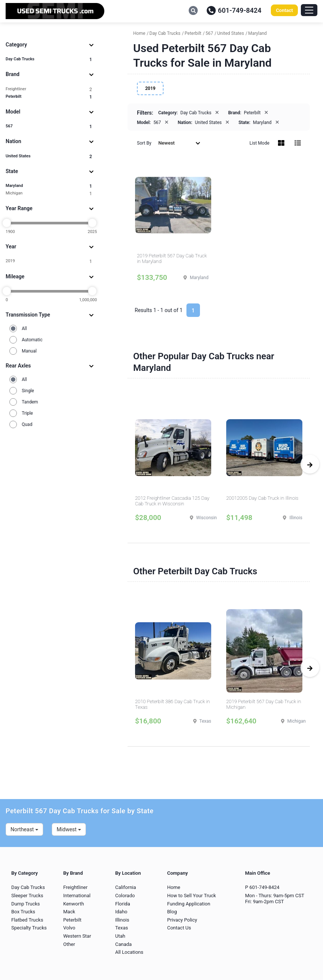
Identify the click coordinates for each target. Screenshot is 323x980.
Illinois (122, 920)
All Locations (129, 952)
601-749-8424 (234, 10)
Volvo (69, 928)
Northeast (24, 829)
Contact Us (179, 928)
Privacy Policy (182, 920)
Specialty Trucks (29, 928)
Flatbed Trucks (27, 920)
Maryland (49, 186)
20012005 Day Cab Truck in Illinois (262, 498)
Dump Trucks (26, 904)
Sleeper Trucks (27, 896)
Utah (120, 936)
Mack (69, 912)
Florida (123, 904)
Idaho (121, 912)
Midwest (69, 829)
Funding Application (189, 904)
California (126, 887)
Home (174, 887)
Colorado (125, 896)
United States (49, 156)
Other (69, 944)
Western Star (77, 936)
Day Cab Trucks (49, 59)
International (77, 896)
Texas (122, 928)
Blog (172, 912)
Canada (123, 944)
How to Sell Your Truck (191, 896)
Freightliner (49, 89)
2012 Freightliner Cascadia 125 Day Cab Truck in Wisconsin (172, 501)
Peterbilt (49, 97)
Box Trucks (23, 912)
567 (49, 126)
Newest (179, 143)
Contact (284, 10)
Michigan (49, 193)
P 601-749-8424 (262, 887)
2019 (49, 261)
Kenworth (73, 904)
